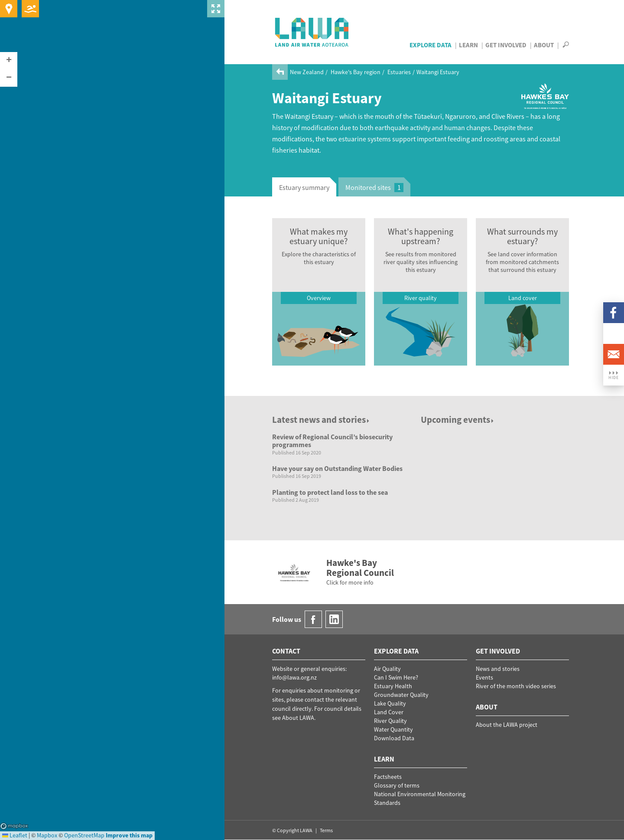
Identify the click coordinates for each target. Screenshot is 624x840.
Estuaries (399, 72)
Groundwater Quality (401, 695)
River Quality (390, 721)
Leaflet (15, 835)
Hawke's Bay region (356, 72)
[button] (9, 61)
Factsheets (388, 777)
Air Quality (387, 669)
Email (614, 354)
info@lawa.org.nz (294, 677)
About (544, 45)
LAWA (312, 32)
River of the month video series (516, 686)
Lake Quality (390, 703)
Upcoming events (458, 420)
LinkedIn (614, 333)
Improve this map (129, 835)
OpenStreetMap (84, 835)
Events (484, 677)
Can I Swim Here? (396, 677)
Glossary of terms (397, 785)
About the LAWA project (507, 725)
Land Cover (389, 712)
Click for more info (350, 582)
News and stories (498, 669)
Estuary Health (393, 686)
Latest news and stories (321, 420)
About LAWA (298, 718)
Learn (468, 45)
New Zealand (307, 72)
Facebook (614, 313)
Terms (326, 830)
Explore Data (431, 45)
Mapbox (14, 826)
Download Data (394, 738)
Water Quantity (393, 729)
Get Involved (506, 45)
